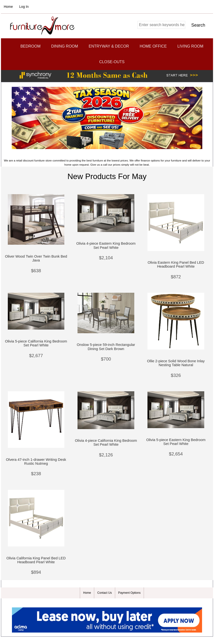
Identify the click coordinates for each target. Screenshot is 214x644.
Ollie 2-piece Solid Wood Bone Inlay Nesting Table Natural (176, 363)
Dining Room (65, 46)
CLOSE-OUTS (112, 62)
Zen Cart (136, 603)
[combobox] (161, 25)
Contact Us (104, 593)
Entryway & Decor (109, 46)
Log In (24, 7)
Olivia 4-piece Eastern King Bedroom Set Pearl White (106, 245)
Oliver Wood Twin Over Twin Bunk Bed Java (36, 258)
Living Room (190, 46)
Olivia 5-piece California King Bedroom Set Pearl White (36, 343)
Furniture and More (105, 603)
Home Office (153, 46)
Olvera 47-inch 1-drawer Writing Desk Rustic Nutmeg (36, 462)
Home (8, 7)
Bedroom (31, 46)
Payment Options (129, 593)
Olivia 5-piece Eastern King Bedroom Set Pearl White (176, 442)
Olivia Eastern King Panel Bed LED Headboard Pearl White (176, 264)
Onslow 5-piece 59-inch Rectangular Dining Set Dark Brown (106, 347)
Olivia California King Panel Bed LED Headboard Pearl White (36, 560)
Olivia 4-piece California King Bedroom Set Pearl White (106, 443)
